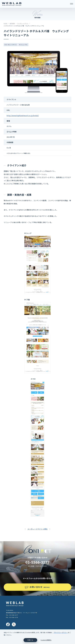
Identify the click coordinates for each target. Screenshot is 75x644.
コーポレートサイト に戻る (37, 529)
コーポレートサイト (23, 23)
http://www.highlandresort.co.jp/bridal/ (23, 116)
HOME (5, 23)
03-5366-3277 (37, 562)
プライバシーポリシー (61, 632)
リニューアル (24, 45)
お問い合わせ (40, 587)
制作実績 (12, 23)
